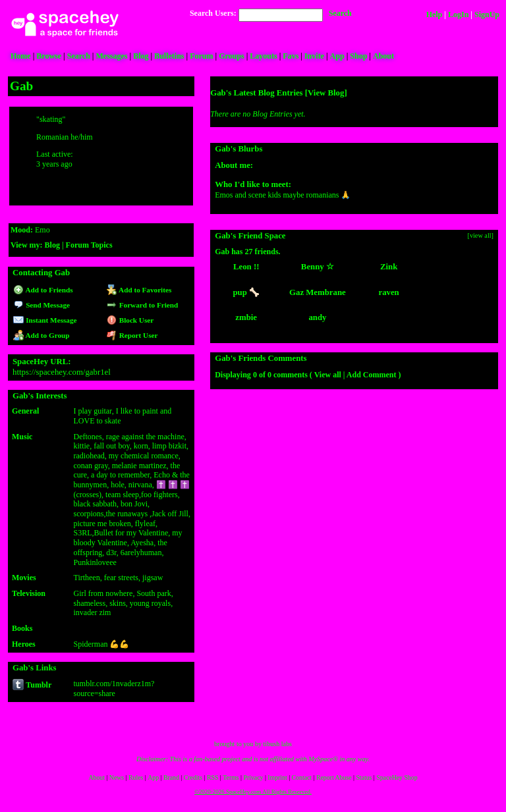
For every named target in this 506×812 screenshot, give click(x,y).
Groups (231, 56)
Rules (136, 777)
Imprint (277, 777)
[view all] (481, 235)
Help (435, 14)
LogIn (458, 14)
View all (328, 375)
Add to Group (41, 335)
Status (364, 777)
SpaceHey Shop (397, 777)
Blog (141, 56)
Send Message (42, 305)
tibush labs (278, 744)
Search (340, 13)
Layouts (263, 56)
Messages (112, 56)
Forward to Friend (143, 305)
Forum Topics (89, 245)
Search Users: (213, 13)
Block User (130, 320)
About (383, 56)
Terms (231, 777)
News (117, 777)
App (337, 56)
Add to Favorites (139, 290)
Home (21, 56)
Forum (201, 56)
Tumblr (32, 685)
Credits (193, 777)
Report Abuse (334, 777)
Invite (314, 56)
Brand (171, 777)
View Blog (326, 93)
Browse (49, 56)
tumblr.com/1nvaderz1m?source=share (114, 689)
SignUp (487, 14)
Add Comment (372, 375)
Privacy (254, 777)
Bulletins (169, 56)
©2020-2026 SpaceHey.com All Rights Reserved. (253, 792)
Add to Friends (43, 290)
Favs (291, 56)
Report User (132, 335)
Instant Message (45, 320)
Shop (358, 56)
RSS (212, 777)
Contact (302, 777)
